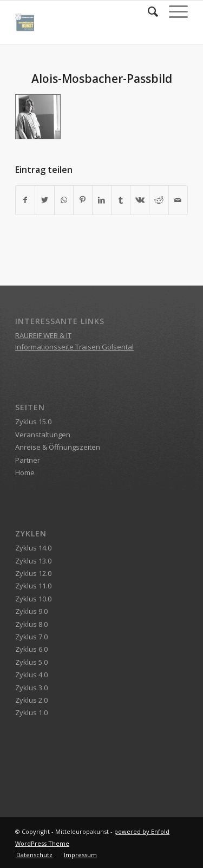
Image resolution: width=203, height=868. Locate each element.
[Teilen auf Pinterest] (83, 200)
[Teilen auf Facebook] (25, 200)
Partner (28, 460)
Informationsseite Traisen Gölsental (74, 347)
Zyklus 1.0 (31, 712)
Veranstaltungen (43, 435)
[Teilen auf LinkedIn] (102, 200)
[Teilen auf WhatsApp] (64, 200)
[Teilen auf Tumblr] (121, 200)
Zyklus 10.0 (33, 599)
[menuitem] (148, 11)
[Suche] (148, 11)
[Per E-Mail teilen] (178, 200)
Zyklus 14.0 (33, 548)
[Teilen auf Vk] (140, 200)
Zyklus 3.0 (31, 688)
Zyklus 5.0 (31, 662)
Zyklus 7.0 (31, 637)
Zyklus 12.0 (33, 573)
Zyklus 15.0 (33, 422)
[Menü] (173, 11)
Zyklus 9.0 (31, 611)
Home (25, 472)
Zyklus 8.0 (31, 624)
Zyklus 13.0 (33, 561)
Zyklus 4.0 (31, 675)
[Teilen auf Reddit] (159, 200)
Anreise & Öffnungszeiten (58, 447)
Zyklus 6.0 (31, 649)
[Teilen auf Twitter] (44, 200)
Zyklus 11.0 (33, 586)
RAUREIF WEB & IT (43, 335)
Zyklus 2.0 (31, 700)
